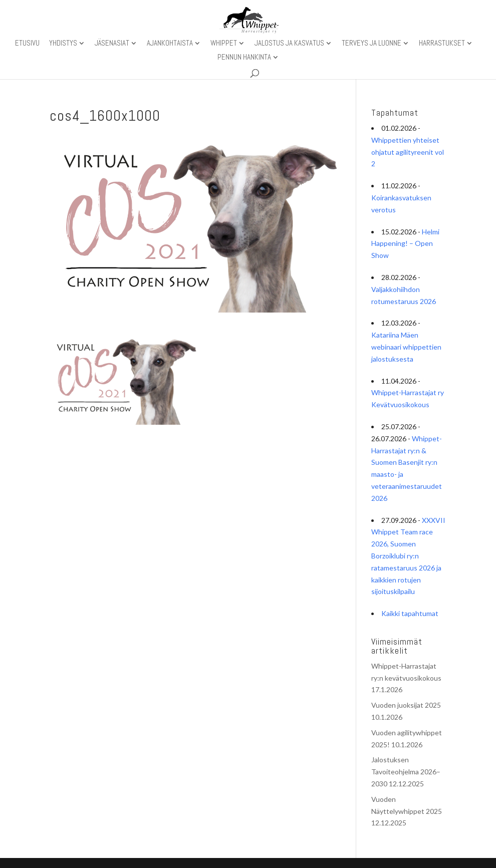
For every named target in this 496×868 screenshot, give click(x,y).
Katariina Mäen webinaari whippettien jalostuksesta (406, 347)
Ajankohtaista (170, 44)
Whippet (224, 44)
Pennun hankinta (244, 58)
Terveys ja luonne (371, 44)
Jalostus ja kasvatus (289, 44)
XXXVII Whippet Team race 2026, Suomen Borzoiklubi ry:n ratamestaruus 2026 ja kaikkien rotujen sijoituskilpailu (408, 556)
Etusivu (27, 44)
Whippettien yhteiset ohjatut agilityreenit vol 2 (408, 152)
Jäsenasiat (112, 44)
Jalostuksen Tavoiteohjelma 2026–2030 (406, 772)
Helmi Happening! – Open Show (405, 244)
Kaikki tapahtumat (410, 613)
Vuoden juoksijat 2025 (406, 705)
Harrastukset (442, 44)
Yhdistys (63, 44)
